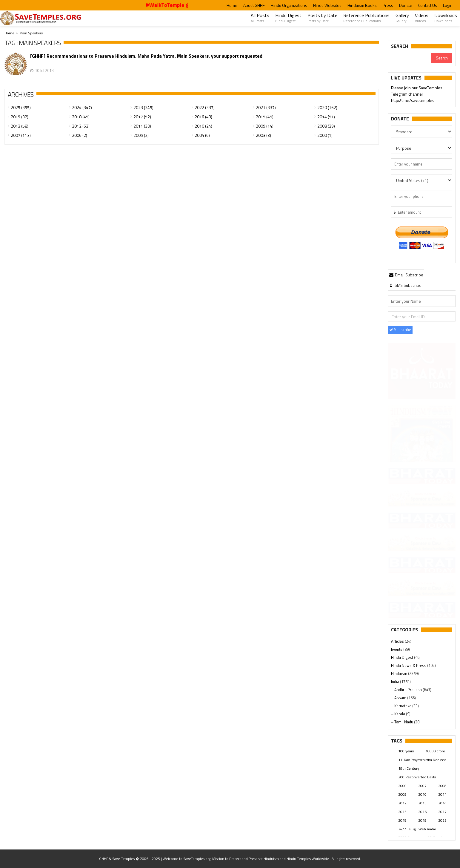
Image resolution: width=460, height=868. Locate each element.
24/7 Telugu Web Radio (417, 829)
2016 (422, 812)
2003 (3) (263, 135)
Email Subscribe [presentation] (406, 275)
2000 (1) (325, 135)
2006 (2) (80, 135)
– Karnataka (402, 706)
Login (448, 5)
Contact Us (428, 5)
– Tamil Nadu (403, 722)
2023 (442, 820)
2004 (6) (202, 135)
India (396, 682)
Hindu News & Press (409, 665)
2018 (402, 820)
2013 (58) (20, 126)
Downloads (446, 18)
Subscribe (400, 330)
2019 (422, 820)
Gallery (402, 18)
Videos (422, 18)
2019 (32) (20, 117)
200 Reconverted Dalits (417, 777)
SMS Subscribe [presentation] (405, 285)
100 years (406, 751)
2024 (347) (82, 107)
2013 (422, 803)
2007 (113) (21, 135)
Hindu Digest (288, 18)
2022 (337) (205, 107)
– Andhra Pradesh (407, 690)
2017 (442, 812)
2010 (422, 794)
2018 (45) (81, 117)
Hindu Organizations (289, 5)
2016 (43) (203, 117)
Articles (398, 641)
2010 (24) (203, 126)
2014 (442, 803)
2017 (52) (142, 117)
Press (388, 5)
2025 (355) (21, 107)
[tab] (406, 275)
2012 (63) (81, 126)
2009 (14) (265, 126)
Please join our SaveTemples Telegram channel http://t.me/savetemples (417, 95)
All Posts (260, 18)
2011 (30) (142, 126)
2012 (402, 803)
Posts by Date (322, 18)
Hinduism (400, 673)
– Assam (399, 698)
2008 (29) (326, 126)
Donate (406, 5)
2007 (422, 786)
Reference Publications (366, 18)
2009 (402, 794)
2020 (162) (327, 107)
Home (232, 5)
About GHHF (254, 5)
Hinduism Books (362, 5)
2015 (402, 812)
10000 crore (435, 751)
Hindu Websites (327, 5)
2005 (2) (141, 135)
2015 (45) (265, 117)
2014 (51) (326, 117)
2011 (442, 794)
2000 (402, 786)
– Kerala (399, 714)
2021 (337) (266, 107)
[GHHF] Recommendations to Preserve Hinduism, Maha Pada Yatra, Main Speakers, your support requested (146, 56)
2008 (442, 786)
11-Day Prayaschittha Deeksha (422, 760)
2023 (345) (143, 107)
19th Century (409, 768)
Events (397, 649)
